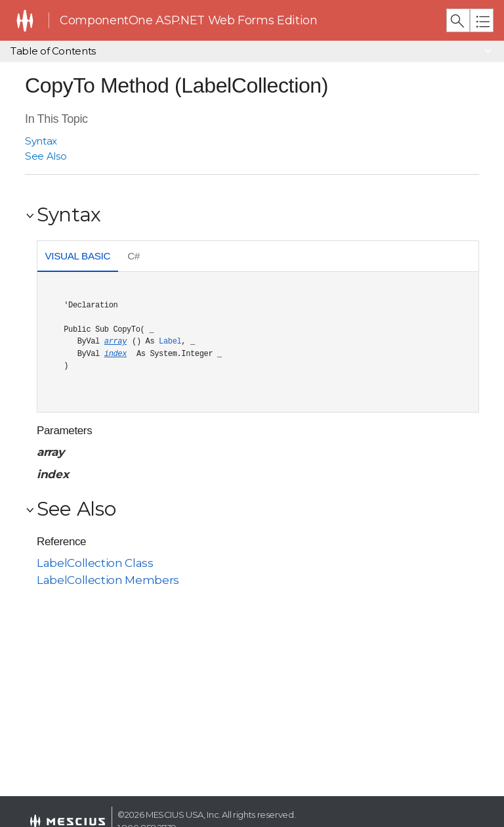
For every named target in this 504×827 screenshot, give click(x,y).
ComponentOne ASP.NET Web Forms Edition (188, 20)
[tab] (78, 258)
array (115, 342)
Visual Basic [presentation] (77, 256)
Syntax (41, 141)
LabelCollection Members (108, 580)
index (115, 354)
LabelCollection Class (95, 563)
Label (170, 342)
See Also (46, 156)
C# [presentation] (134, 256)
